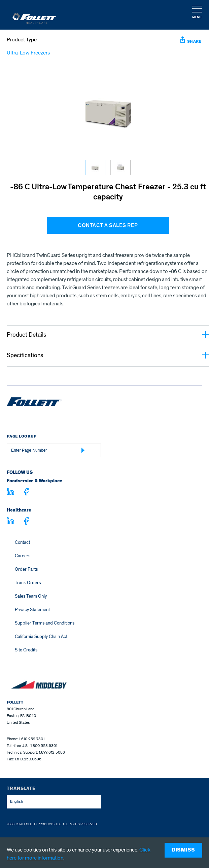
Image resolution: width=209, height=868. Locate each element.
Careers (23, 556)
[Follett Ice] (34, 15)
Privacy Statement (32, 610)
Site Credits (26, 650)
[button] (197, 15)
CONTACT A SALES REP (108, 225)
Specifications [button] (108, 355)
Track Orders (28, 583)
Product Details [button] (108, 335)
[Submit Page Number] (83, 450)
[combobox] (54, 802)
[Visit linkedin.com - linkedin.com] (10, 522)
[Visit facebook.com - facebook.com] (26, 493)
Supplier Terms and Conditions (45, 623)
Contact (22, 542)
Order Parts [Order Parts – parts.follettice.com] (26, 569)
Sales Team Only (31, 596)
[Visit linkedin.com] (10, 493)
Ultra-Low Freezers (28, 53)
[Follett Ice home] (34, 403)
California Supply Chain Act (41, 636)
